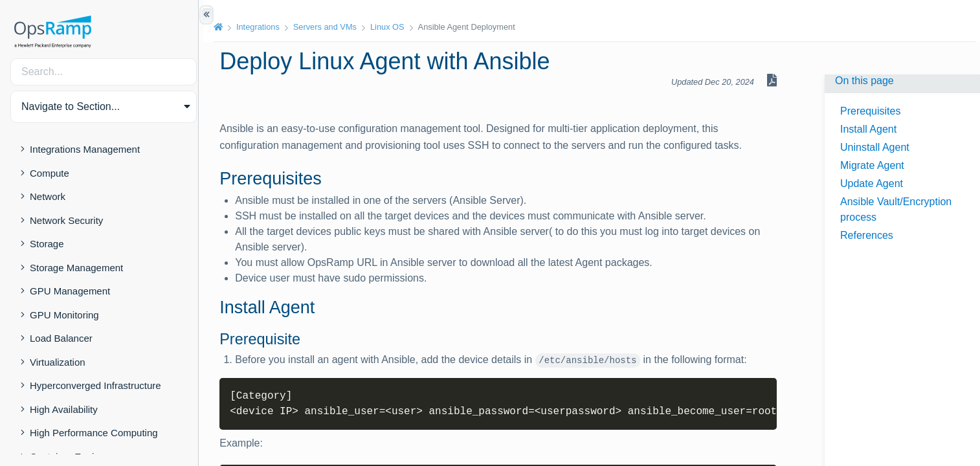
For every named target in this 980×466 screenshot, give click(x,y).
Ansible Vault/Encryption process (896, 209)
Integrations (262, 27)
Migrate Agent (872, 165)
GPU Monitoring (64, 315)
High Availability (64, 409)
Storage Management (76, 268)
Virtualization (58, 362)
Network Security (66, 220)
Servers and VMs (329, 27)
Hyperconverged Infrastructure (95, 385)
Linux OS (391, 27)
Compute (50, 173)
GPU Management (70, 291)
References (867, 235)
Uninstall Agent (875, 147)
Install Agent (868, 129)
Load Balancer (61, 338)
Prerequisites (870, 111)
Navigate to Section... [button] (71, 106)
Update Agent (872, 183)
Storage (47, 244)
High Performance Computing (94, 433)
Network (48, 196)
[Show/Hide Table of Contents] (206, 15)
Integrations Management (85, 149)
